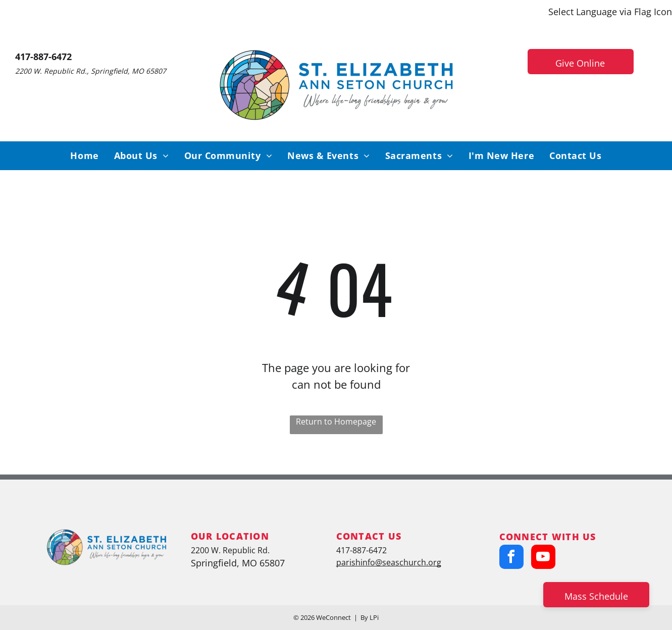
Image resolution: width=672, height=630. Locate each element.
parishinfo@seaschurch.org (389, 562)
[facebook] (511, 558)
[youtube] (543, 558)
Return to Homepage (336, 422)
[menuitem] (84, 156)
